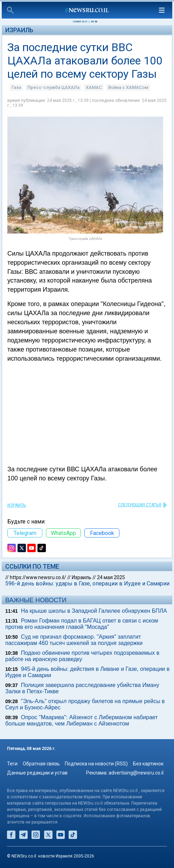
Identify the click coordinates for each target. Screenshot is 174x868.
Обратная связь (41, 764)
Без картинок (148, 764)
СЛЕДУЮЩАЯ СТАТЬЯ (140, 505)
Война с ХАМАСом (128, 87)
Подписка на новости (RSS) (96, 764)
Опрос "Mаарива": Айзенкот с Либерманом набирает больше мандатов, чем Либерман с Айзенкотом (82, 720)
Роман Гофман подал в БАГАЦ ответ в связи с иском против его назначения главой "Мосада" (82, 624)
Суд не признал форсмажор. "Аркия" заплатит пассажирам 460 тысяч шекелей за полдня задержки (74, 640)
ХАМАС (94, 87)
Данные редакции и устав (37, 773)
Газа (16, 87)
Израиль (19, 30)
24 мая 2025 (111, 577)
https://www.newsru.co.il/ (38, 577)
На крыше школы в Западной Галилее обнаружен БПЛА (94, 611)
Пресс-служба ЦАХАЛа (53, 87)
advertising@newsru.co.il (136, 773)
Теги (12, 764)
